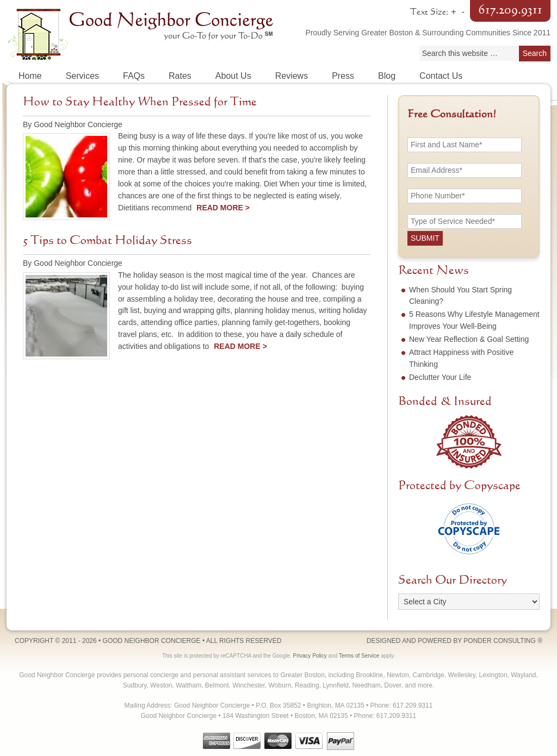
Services (82, 76)
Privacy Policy (310, 656)
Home (30, 76)
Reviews (292, 76)
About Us (233, 76)
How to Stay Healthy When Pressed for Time (140, 102)
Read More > (223, 208)
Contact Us (441, 76)
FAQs (134, 76)
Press (343, 76)
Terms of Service (359, 656)
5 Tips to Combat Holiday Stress (107, 241)
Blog (387, 76)
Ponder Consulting (499, 641)
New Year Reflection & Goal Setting (469, 339)
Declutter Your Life (440, 377)
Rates (180, 76)
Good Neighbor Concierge (143, 33)
